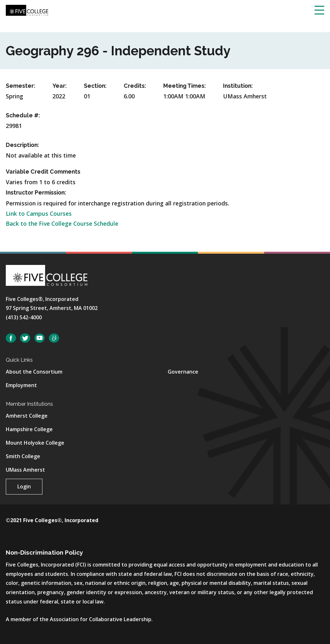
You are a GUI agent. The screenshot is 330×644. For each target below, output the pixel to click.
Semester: (21, 86)
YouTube (40, 338)
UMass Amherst (25, 470)
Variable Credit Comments (43, 172)
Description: (22, 145)
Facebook (11, 338)
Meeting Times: (185, 86)
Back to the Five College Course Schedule (62, 223)
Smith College (23, 456)
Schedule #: (23, 115)
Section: (95, 86)
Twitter (25, 338)
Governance (183, 372)
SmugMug (54, 338)
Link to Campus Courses (39, 213)
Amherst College (27, 416)
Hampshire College (29, 429)
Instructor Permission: (36, 192)
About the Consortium (34, 372)
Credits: (135, 86)
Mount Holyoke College (35, 443)
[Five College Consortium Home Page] (27, 10)
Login (24, 486)
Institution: (238, 86)
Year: (60, 86)
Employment (21, 385)
